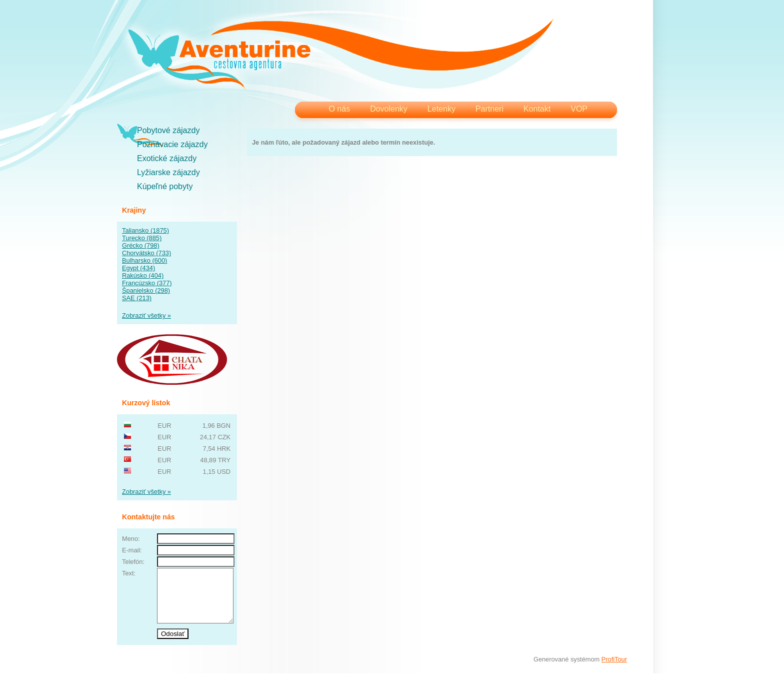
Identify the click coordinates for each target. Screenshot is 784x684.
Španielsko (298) (146, 290)
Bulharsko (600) (144, 260)
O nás (339, 109)
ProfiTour (614, 670)
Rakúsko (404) (143, 275)
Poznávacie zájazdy (172, 144)
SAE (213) (137, 298)
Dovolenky (389, 109)
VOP (579, 109)
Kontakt (537, 109)
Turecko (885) (142, 238)
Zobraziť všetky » (146, 315)
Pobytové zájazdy (168, 130)
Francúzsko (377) (147, 283)
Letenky (441, 109)
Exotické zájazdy (167, 158)
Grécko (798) (141, 245)
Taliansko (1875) (145, 230)
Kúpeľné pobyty (165, 186)
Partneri (489, 109)
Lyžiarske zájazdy (168, 172)
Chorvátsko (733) (146, 253)
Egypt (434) (138, 268)
